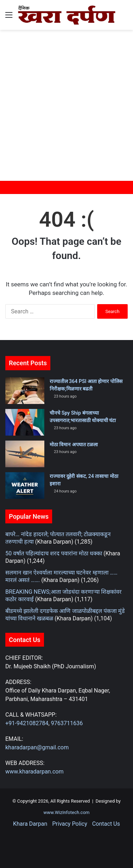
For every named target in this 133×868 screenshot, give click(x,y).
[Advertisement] (66, 104)
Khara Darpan (30, 824)
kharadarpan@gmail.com (37, 747)
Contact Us (106, 824)
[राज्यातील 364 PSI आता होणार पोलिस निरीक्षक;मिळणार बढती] (25, 391)
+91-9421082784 (27, 723)
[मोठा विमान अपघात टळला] (25, 454)
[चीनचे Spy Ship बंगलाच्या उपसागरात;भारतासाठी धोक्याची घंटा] (25, 422)
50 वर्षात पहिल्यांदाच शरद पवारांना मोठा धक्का (54, 553)
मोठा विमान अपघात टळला (74, 444)
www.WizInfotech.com (67, 812)
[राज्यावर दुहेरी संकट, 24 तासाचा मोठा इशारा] (25, 486)
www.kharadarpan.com (34, 772)
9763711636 (67, 723)
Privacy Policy (70, 824)
